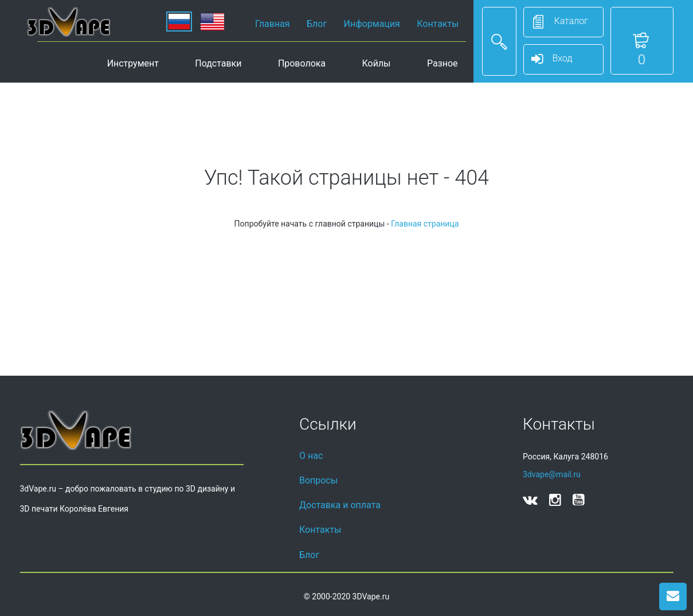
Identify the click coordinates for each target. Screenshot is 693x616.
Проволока (302, 63)
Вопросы (318, 480)
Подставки (218, 63)
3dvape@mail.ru (552, 474)
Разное (443, 63)
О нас (311, 456)
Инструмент (133, 63)
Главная (273, 24)
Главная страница (425, 224)
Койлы (377, 63)
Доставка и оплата (340, 505)
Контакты (438, 24)
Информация (372, 24)
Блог (317, 24)
